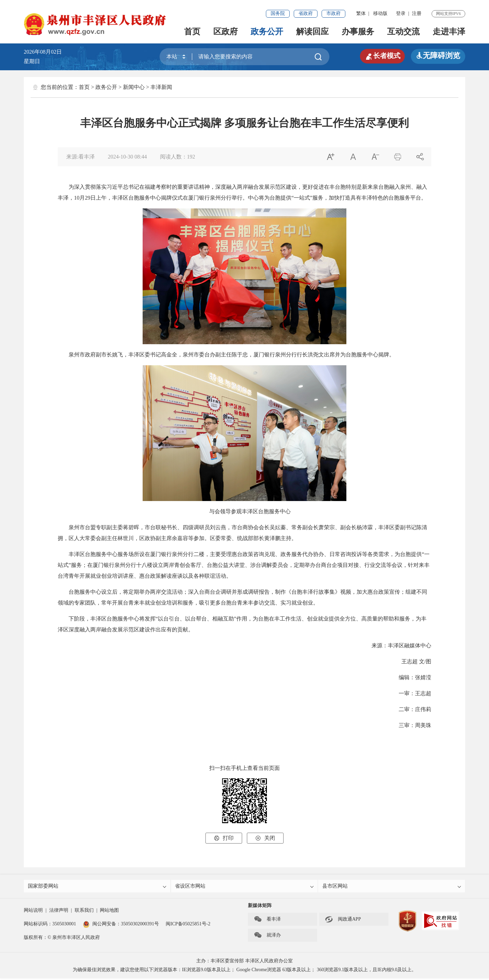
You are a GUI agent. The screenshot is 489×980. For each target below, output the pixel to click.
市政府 (333, 13)
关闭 (265, 838)
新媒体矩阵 (260, 907)
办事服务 (358, 32)
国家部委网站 (98, 887)
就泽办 (267, 937)
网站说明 (33, 912)
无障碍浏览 (438, 56)
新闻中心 (134, 87)
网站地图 (109, 912)
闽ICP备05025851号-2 (188, 926)
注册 (417, 13)
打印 (224, 838)
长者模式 (380, 56)
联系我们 (84, 912)
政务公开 (267, 32)
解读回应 (312, 32)
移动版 (380, 13)
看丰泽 (267, 921)
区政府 (225, 32)
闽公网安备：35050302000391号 (121, 926)
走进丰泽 (449, 32)
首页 (192, 32)
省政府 (306, 13)
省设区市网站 (245, 887)
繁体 (361, 13)
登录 (401, 13)
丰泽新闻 (161, 87)
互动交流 (403, 32)
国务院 (278, 13)
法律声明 (59, 912)
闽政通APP (343, 921)
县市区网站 (392, 887)
